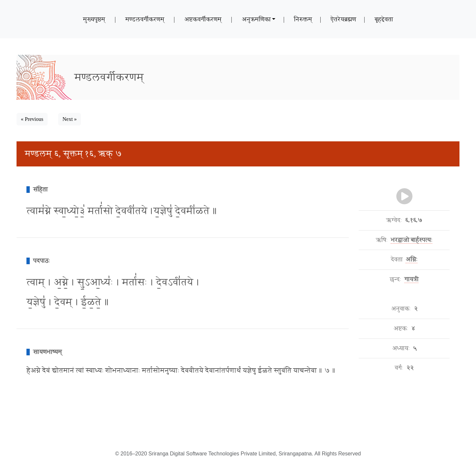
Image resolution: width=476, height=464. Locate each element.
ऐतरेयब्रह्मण (343, 19)
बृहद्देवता (384, 19)
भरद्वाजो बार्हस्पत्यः (412, 240)
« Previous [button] (32, 119)
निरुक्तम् (303, 19)
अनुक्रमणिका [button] (256, 19)
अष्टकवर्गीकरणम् (203, 19)
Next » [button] (70, 119)
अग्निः (412, 260)
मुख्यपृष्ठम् (94, 19)
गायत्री (411, 279)
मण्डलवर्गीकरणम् (145, 19)
